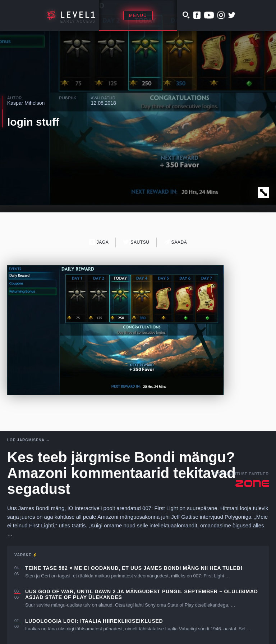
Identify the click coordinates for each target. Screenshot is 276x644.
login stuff (33, 122)
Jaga (99, 242)
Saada (176, 242)
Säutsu (136, 242)
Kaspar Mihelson (26, 103)
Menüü (138, 15)
